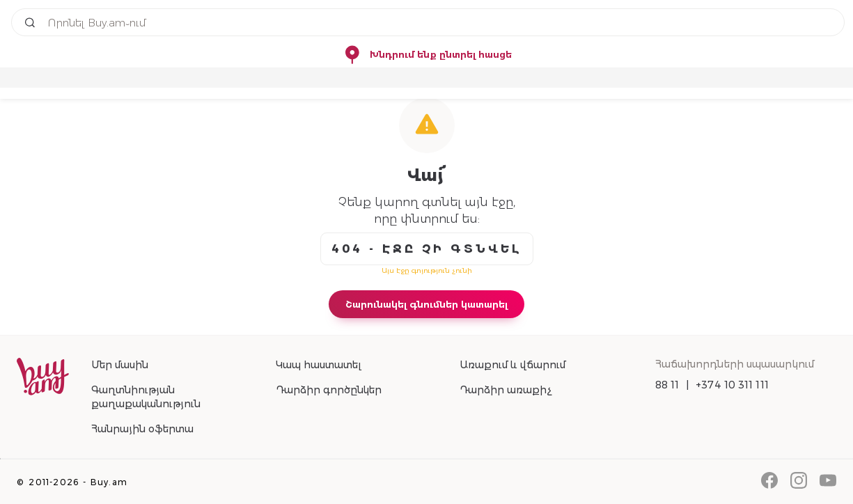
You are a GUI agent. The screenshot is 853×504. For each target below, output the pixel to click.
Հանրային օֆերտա (142, 429)
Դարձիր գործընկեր (329, 390)
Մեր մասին (120, 365)
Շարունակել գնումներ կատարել (426, 304)
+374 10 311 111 (732, 385)
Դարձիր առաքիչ (506, 390)
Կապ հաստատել (319, 365)
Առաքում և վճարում (512, 365)
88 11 (667, 385)
